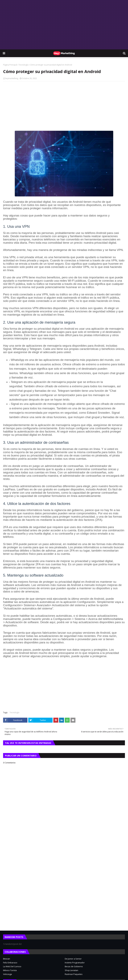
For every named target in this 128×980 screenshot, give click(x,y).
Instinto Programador (75, 963)
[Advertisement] (64, 25)
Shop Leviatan (71, 970)
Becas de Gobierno (74, 966)
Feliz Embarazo (10, 963)
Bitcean (7, 959)
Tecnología (23, 65)
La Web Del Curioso (12, 966)
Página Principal (10, 65)
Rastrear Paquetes (74, 974)
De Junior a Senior (73, 959)
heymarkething (12, 78)
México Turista (10, 970)
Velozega (7, 974)
